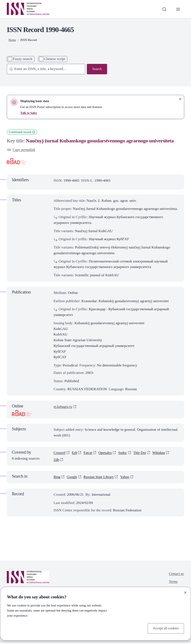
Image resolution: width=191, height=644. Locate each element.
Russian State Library (101, 478)
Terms (173, 583)
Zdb (57, 461)
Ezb (75, 453)
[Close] (185, 592)
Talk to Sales (29, 113)
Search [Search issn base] (97, 69)
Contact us (176, 575)
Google (73, 478)
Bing (57, 478)
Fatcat (89, 453)
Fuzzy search (23, 59)
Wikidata (162, 453)
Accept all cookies (165, 628)
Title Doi (143, 453)
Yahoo (128, 478)
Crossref (60, 453)
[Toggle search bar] (164, 9)
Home (12, 40)
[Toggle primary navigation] (178, 9)
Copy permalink (22, 150)
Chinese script (54, 59)
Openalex (107, 453)
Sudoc (125, 453)
